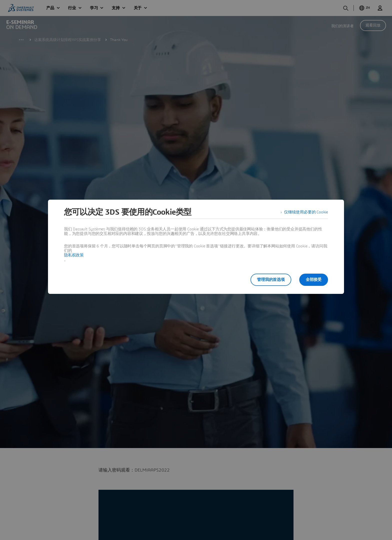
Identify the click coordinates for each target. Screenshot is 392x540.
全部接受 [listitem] (314, 280)
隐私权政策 (74, 255)
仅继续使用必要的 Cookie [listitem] (306, 212)
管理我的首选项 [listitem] (271, 280)
